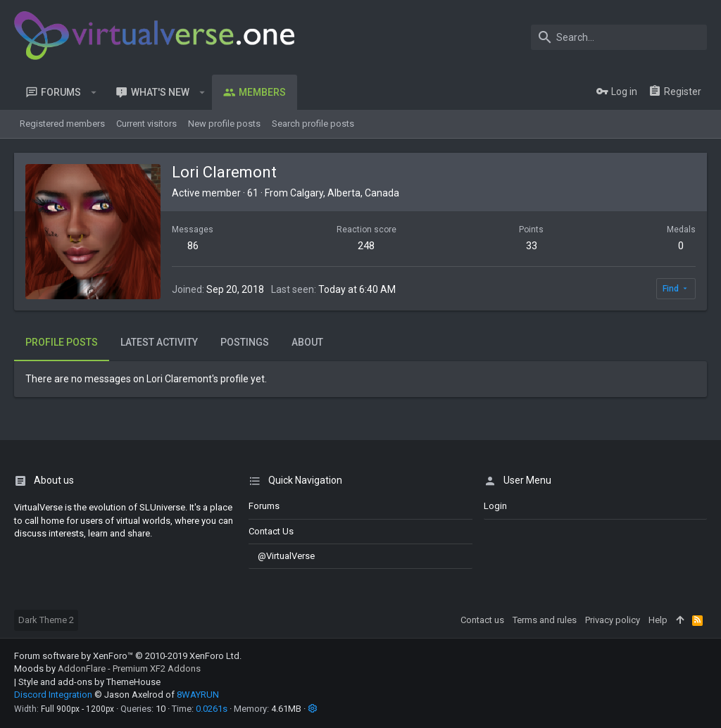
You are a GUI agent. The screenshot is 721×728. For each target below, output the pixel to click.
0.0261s (212, 709)
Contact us (271, 531)
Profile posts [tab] (62, 342)
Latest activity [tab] (159, 342)
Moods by (107, 669)
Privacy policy (613, 620)
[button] (94, 92)
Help (658, 620)
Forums (264, 506)
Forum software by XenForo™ (128, 656)
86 (193, 246)
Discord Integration (53, 695)
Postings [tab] (245, 342)
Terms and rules (545, 620)
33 (532, 246)
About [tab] (307, 342)
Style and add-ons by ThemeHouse (89, 682)
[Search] (619, 37)
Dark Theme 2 (46, 620)
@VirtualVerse (282, 556)
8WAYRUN (198, 695)
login (495, 506)
